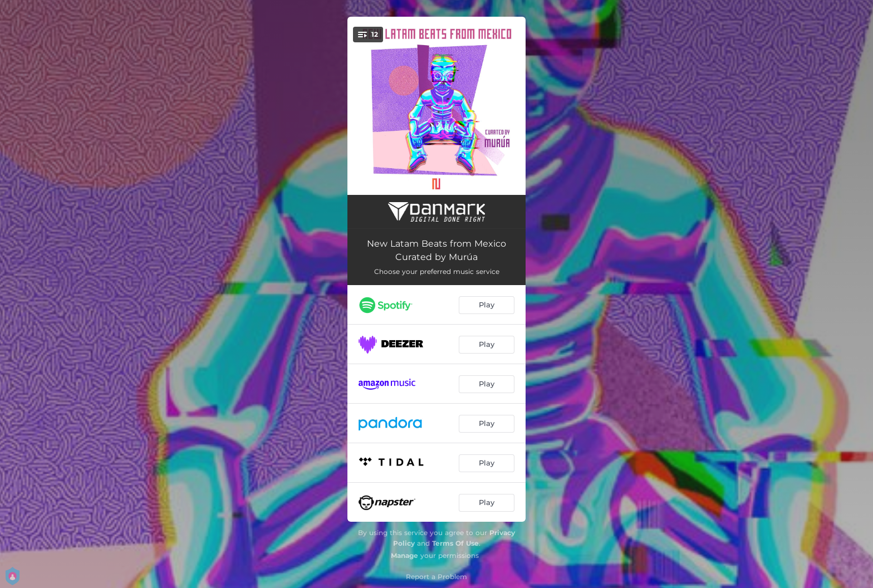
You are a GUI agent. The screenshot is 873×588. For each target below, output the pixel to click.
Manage (404, 555)
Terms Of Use (455, 543)
